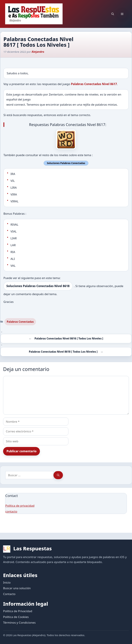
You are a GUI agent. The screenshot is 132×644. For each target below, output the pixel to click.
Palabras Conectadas (20, 322)
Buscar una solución (17, 588)
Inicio (7, 582)
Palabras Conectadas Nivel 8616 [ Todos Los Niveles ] (69, 338)
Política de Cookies (16, 617)
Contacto (9, 594)
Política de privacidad (20, 506)
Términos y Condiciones (19, 623)
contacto (11, 511)
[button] (113, 14)
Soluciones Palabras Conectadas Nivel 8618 (38, 286)
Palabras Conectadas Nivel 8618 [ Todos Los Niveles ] (63, 352)
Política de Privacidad (18, 611)
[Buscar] (58, 475)
